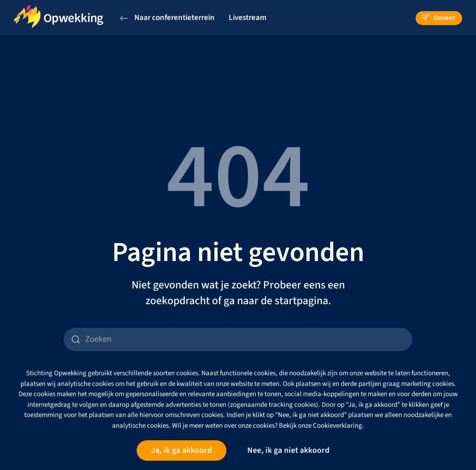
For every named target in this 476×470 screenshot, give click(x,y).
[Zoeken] (238, 339)
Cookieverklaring (337, 426)
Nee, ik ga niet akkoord (288, 450)
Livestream (248, 18)
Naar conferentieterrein (167, 18)
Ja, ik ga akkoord (182, 450)
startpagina (301, 301)
